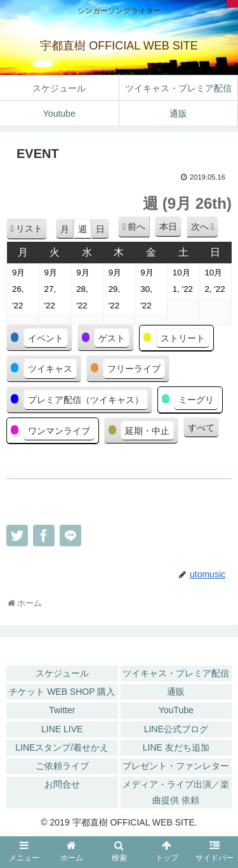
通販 (176, 692)
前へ (136, 227)
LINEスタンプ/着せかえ (62, 747)
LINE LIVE (62, 729)
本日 (168, 227)
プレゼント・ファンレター (176, 766)
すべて (201, 428)
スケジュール (62, 673)
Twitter (62, 710)
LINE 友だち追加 (176, 747)
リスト (31, 231)
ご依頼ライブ (62, 766)
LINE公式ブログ (176, 729)
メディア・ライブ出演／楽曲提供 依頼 (176, 792)
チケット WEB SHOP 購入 (62, 692)
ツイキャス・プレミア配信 (176, 673)
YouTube (176, 710)
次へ (200, 227)
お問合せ (62, 784)
